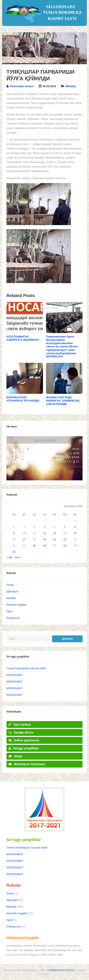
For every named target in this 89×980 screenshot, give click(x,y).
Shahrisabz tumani (22, 86)
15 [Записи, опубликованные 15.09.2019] (75, 533)
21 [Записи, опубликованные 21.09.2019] (65, 539)
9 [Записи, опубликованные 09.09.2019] (14, 533)
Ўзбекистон (13, 618)
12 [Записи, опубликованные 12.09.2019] (45, 533)
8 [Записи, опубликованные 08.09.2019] (75, 527)
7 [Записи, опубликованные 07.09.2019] (65, 527)
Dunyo (10, 585)
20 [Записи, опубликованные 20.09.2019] (54, 539)
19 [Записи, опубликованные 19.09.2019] (45, 539)
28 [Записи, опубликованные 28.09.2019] (65, 546)
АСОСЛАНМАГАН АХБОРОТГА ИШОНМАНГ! (23, 338)
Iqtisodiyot (12, 592)
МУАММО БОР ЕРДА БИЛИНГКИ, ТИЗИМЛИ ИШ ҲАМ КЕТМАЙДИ (63, 401)
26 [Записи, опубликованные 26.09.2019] (45, 546)
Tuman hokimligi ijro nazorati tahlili (26, 668)
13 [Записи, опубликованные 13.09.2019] (54, 533)
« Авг (10, 557)
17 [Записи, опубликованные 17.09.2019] (24, 539)
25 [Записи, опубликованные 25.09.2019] (34, 546)
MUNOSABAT (15, 675)
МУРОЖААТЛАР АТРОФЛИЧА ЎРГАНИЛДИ (23, 399)
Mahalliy (71, 86)
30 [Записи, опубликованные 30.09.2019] (14, 552)
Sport (10, 611)
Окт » (18, 557)
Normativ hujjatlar (16, 605)
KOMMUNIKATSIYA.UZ (61, 970)
